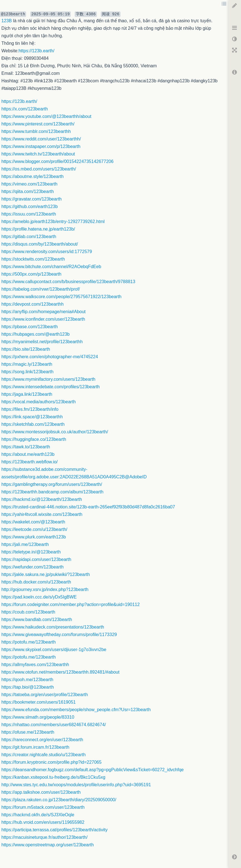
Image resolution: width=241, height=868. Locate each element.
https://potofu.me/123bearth (29, 642)
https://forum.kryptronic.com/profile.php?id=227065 (52, 762)
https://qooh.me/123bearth (27, 680)
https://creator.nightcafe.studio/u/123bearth (43, 755)
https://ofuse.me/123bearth (28, 732)
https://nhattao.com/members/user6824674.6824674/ (54, 725)
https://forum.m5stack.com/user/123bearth (43, 807)
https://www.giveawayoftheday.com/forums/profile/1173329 (59, 635)
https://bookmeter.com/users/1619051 (39, 702)
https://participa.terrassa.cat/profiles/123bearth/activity (54, 830)
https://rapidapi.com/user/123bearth (36, 559)
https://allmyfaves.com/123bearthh (35, 665)
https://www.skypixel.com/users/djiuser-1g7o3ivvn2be (54, 650)
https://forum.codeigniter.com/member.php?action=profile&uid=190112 (71, 604)
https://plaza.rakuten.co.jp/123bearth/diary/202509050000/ (59, 800)
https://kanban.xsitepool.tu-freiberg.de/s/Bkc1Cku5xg (53, 777)
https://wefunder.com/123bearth (32, 567)
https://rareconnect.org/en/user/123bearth (42, 740)
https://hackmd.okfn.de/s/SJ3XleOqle (38, 815)
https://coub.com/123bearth (28, 612)
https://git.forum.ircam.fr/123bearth (35, 747)
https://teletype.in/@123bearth (31, 552)
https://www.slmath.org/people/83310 (38, 717)
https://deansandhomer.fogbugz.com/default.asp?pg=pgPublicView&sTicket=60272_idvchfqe (92, 770)
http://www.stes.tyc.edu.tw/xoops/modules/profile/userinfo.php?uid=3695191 (76, 785)
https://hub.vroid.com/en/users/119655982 (43, 822)
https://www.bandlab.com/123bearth (37, 620)
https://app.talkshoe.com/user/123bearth (41, 792)
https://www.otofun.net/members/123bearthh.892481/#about (60, 672)
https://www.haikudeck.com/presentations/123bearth (53, 627)
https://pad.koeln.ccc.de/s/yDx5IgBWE (39, 597)
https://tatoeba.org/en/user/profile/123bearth (45, 695)
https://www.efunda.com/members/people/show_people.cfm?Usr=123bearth (76, 710)
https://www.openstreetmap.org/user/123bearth (48, 845)
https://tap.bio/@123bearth (28, 687)
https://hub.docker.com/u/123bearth (36, 582)
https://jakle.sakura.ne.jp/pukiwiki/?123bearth (46, 574)
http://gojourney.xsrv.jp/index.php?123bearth (45, 589)
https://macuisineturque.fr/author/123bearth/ (44, 837)
